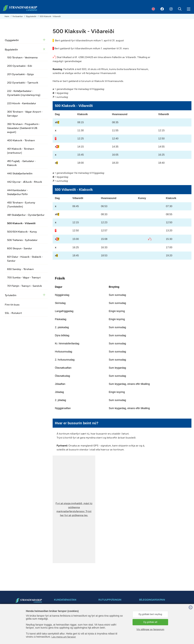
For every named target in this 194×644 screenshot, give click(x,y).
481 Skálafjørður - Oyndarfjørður (26, 215)
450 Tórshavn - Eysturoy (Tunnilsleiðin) (21, 205)
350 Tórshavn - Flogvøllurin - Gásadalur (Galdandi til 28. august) (24, 128)
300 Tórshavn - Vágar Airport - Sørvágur (25, 114)
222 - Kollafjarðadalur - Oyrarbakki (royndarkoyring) (24, 93)
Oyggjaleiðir (12, 40)
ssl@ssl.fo (23, 618)
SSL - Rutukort (13, 313)
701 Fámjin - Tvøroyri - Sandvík (25, 286)
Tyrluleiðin (11, 295)
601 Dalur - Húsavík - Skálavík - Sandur (25, 259)
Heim (7, 16)
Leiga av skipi (104, 633)
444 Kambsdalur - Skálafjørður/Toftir (17, 192)
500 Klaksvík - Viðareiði (50, 16)
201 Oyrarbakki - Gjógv (21, 74)
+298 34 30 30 (61, 618)
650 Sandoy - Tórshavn (20, 269)
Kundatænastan (106, 630)
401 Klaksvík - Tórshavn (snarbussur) (21, 151)
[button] (74, 509)
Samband (103, 616)
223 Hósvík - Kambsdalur (22, 103)
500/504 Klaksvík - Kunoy (22, 232)
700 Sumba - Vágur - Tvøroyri (24, 278)
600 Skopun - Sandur (20, 248)
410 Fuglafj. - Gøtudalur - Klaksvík (21, 163)
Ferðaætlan (18, 16)
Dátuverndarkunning (108, 627)
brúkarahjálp (145, 622)
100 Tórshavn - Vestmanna (22, 57)
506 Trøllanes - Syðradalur (22, 240)
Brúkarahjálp (104, 621)
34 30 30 (23, 616)
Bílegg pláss (153, 609)
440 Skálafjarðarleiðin (20, 173)
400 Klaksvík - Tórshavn (21, 140)
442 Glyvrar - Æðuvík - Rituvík (25, 182)
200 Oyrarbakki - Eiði (20, 66)
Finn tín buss (12, 305)
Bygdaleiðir (32, 16)
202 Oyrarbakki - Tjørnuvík (23, 83)
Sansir (188, 641)
